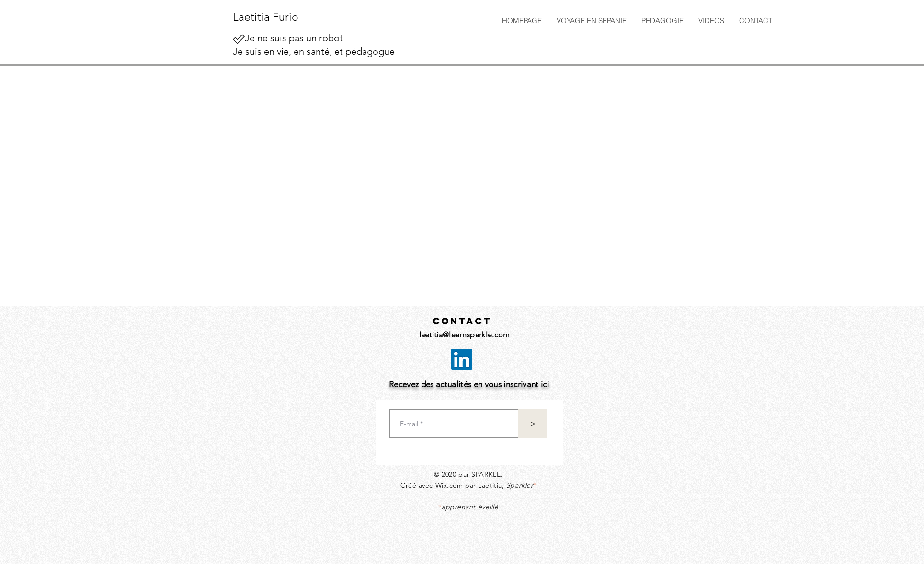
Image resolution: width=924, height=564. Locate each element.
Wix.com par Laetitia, (486, 485)
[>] (533, 424)
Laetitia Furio (266, 17)
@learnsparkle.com (476, 335)
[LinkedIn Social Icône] (462, 359)
